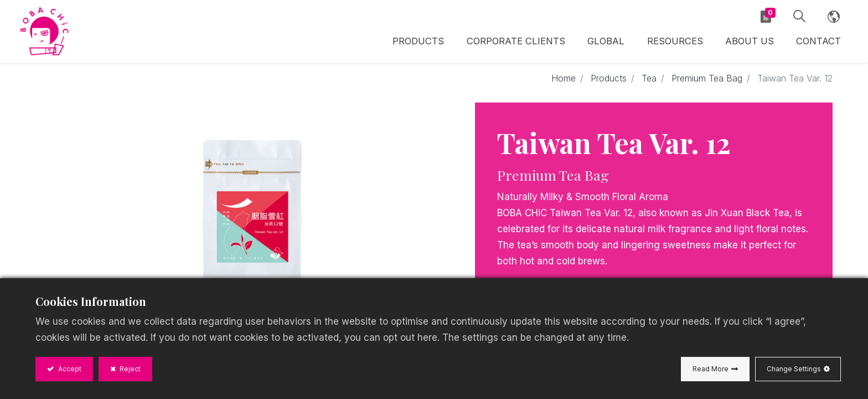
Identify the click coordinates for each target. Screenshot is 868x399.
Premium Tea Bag (707, 79)
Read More (711, 369)
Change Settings (794, 369)
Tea (649, 79)
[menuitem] (607, 43)
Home (564, 79)
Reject (129, 369)
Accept (69, 369)
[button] (798, 17)
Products (609, 79)
